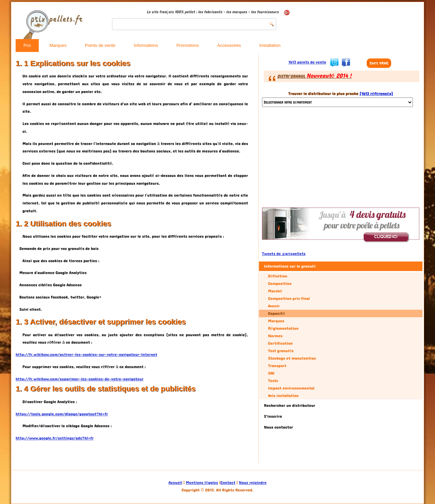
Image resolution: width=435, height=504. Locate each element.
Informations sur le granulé (290, 266)
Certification (280, 343)
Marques (58, 45)
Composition (280, 284)
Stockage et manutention (292, 358)
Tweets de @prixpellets (284, 254)
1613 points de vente (307, 62)
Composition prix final (289, 299)
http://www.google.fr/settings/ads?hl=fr (55, 438)
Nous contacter (279, 427)
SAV (271, 373)
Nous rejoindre (253, 483)
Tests (273, 381)
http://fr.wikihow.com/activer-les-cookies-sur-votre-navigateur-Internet (86, 355)
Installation (270, 45)
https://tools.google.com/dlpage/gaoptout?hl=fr (62, 414)
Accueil (175, 483)
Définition (278, 276)
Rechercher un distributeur (290, 406)
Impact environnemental (291, 388)
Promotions (188, 45)
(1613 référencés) (376, 94)
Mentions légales (202, 483)
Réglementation (283, 328)
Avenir (274, 306)
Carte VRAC (379, 63)
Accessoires (229, 45)
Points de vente (100, 45)
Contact (228, 483)
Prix (27, 45)
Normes (275, 336)
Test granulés (281, 351)
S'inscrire (273, 416)
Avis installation (283, 396)
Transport (277, 366)
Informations (146, 45)
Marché (275, 291)
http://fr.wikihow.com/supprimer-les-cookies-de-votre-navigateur (80, 379)
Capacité (277, 313)
